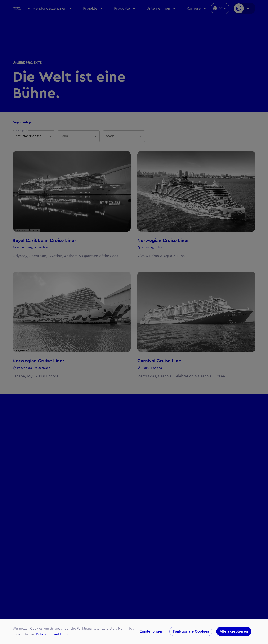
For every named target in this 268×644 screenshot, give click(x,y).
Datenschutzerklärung (53, 634)
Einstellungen (152, 631)
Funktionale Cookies (191, 631)
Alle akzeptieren (234, 631)
